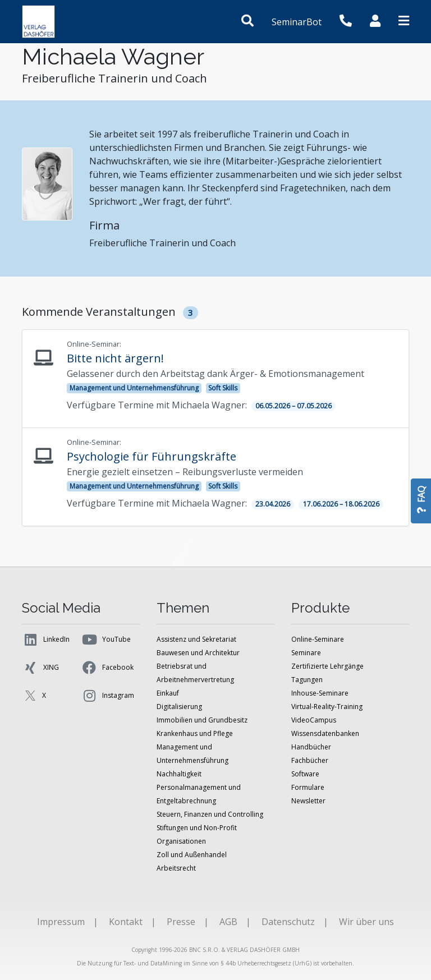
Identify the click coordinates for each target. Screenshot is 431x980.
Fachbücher (310, 760)
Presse (181, 922)
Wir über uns (366, 922)
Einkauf (168, 693)
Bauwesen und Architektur (198, 653)
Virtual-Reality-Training (327, 707)
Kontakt (126, 922)
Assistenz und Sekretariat (196, 639)
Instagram (107, 696)
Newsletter (308, 801)
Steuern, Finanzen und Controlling (210, 814)
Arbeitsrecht (176, 868)
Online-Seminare (318, 639)
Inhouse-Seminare (320, 693)
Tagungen (307, 680)
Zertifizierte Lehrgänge (327, 666)
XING (40, 668)
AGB (228, 922)
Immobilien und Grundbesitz (202, 720)
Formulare (308, 787)
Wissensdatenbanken (325, 733)
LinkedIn (46, 639)
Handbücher (311, 747)
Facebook (107, 668)
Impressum (61, 922)
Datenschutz (288, 922)
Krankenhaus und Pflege (195, 733)
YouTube (106, 639)
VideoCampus (314, 720)
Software (305, 774)
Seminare (306, 653)
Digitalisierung (179, 707)
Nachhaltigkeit (179, 774)
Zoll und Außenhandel (192, 855)
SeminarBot (297, 22)
